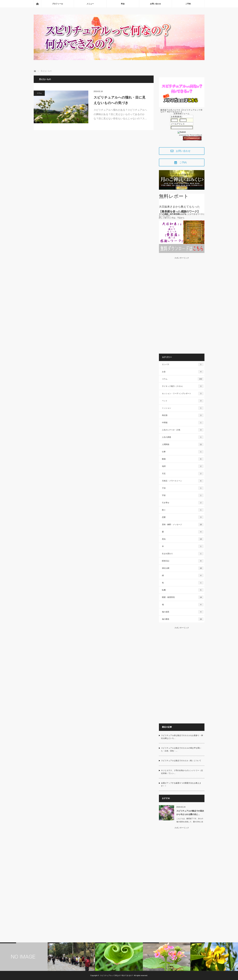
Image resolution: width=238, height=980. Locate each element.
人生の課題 (183, 437)
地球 (183, 466)
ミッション (183, 408)
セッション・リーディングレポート (183, 393)
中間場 (183, 423)
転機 (183, 590)
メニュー (90, 4)
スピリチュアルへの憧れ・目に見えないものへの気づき (120, 100)
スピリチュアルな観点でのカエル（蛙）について (181, 761)
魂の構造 (183, 619)
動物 (183, 459)
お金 (183, 372)
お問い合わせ (155, 4)
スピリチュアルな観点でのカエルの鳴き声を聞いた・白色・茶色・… (181, 749)
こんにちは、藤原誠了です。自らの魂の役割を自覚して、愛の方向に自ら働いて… (190, 822)
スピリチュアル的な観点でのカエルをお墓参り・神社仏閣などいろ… (182, 737)
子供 (183, 488)
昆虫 (183, 539)
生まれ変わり (183, 554)
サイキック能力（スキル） (183, 386)
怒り (183, 510)
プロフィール (58, 4)
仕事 (183, 452)
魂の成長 (183, 612)
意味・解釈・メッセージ (183, 524)
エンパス (183, 364)
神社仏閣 (183, 568)
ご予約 (188, 4)
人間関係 (183, 444)
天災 (183, 474)
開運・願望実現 (183, 597)
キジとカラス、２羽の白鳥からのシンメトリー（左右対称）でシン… (182, 772)
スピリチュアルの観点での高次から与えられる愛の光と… (190, 813)
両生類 (183, 415)
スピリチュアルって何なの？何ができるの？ (117, 975)
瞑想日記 (183, 561)
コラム (39, 93)
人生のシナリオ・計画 (183, 430)
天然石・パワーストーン (183, 481)
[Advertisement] (182, 304)
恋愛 (183, 517)
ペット (183, 401)
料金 (123, 4)
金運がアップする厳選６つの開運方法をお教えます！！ (181, 784)
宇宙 (183, 495)
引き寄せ (183, 503)
